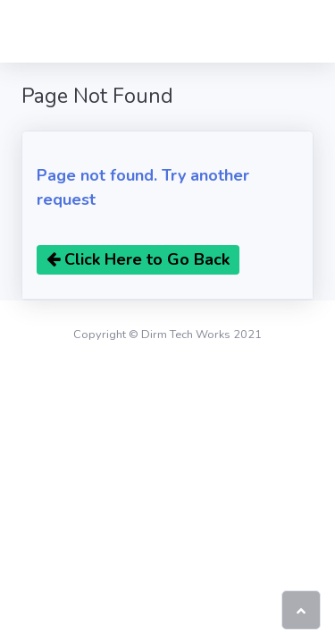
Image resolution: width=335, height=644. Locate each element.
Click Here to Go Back (138, 259)
